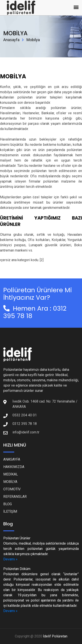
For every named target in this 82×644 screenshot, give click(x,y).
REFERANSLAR (15, 497)
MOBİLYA (10, 482)
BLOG (8, 504)
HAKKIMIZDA (14, 467)
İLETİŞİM (10, 511)
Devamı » (10, 559)
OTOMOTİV (12, 489)
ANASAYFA (12, 459)
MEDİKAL (11, 474)
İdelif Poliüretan (55, 636)
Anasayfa (11, 40)
